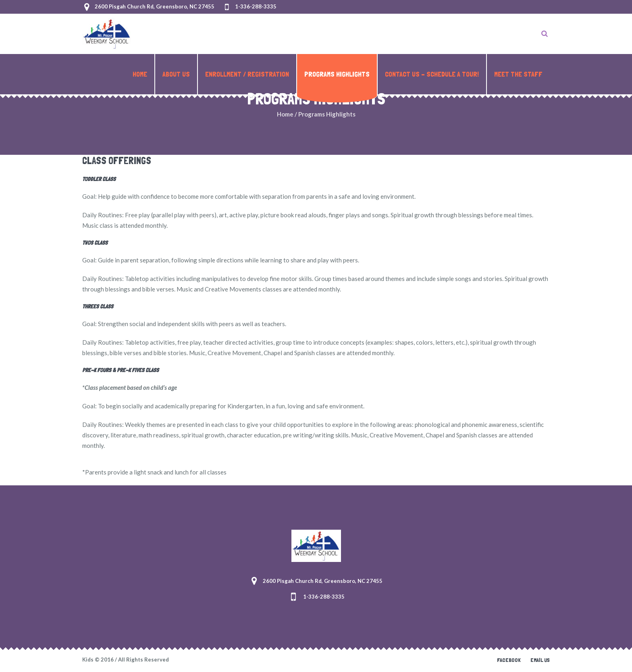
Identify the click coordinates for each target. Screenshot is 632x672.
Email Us (540, 660)
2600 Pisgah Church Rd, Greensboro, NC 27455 (155, 6)
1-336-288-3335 (256, 6)
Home (285, 114)
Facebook (509, 660)
